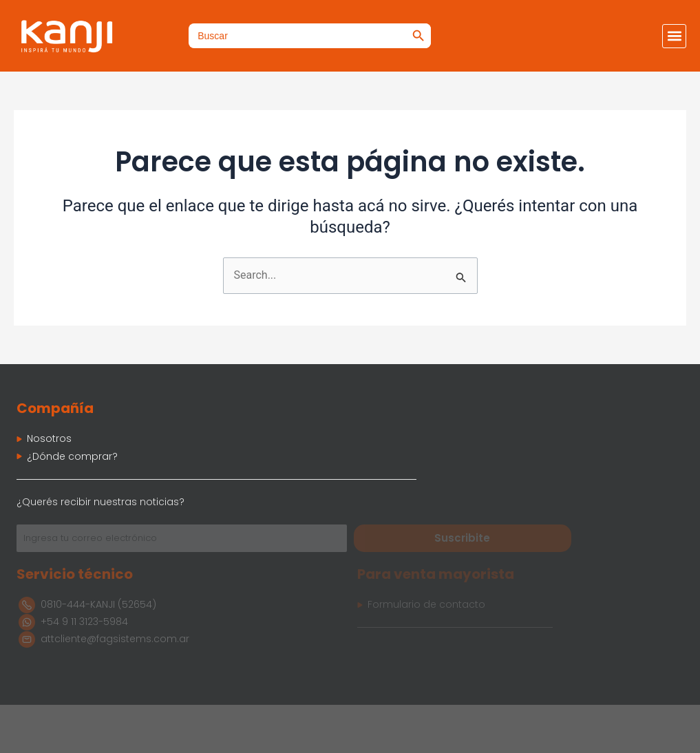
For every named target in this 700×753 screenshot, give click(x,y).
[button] (674, 36)
